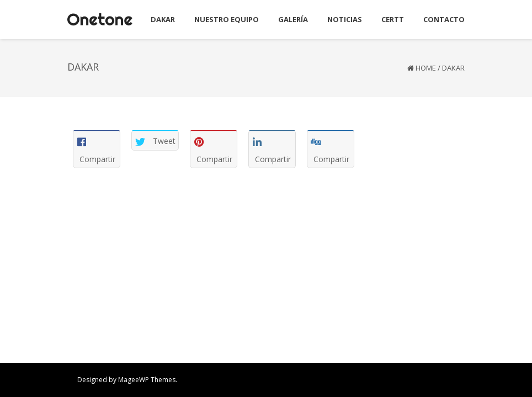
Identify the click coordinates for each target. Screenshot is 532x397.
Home (426, 68)
